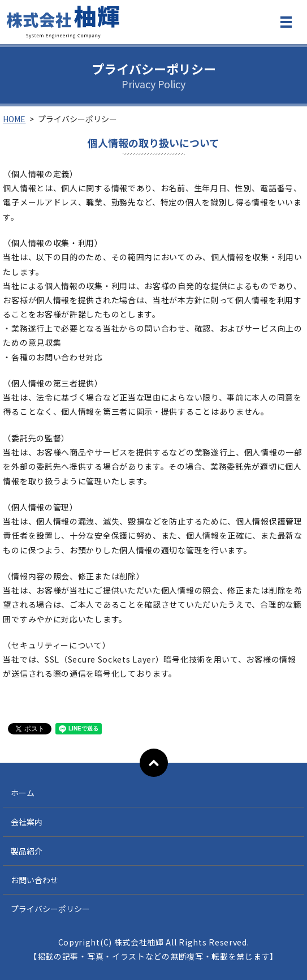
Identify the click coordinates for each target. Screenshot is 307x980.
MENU (286, 24)
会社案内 (27, 822)
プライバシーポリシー (50, 909)
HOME (14, 119)
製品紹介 (27, 851)
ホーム (23, 793)
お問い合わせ (34, 880)
